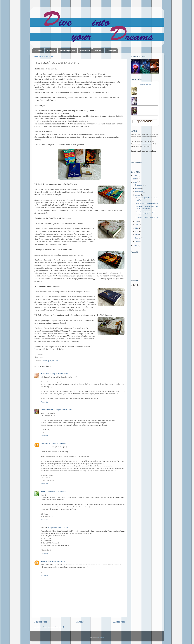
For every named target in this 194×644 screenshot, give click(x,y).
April (137, 231)
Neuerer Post (41, 622)
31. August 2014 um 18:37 (63, 410)
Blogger (101, 637)
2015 (135, 179)
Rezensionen (85, 50)
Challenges (111, 50)
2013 (135, 246)
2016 (135, 176)
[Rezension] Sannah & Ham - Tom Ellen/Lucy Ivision (147, 208)
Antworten (45, 402)
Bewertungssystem (67, 50)
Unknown (45, 443)
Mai (137, 228)
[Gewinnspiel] (46, 361)
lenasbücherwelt (47, 410)
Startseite (39, 50)
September (139, 192)
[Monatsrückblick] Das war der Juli (147, 217)
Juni (137, 225)
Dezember (139, 185)
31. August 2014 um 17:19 (59, 374)
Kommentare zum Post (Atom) (53, 627)
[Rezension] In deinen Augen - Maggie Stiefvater (145, 213)
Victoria (44, 561)
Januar (138, 241)
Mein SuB (98, 50)
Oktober (138, 188)
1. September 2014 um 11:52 (56, 491)
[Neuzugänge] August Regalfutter (146, 203)
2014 (135, 182)
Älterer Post (119, 622)
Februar (138, 238)
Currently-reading (145, 85)
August (138, 195)
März (137, 235)
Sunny (43, 491)
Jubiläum (55, 361)
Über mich (51, 50)
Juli (137, 221)
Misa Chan (45, 374)
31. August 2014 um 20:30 (58, 443)
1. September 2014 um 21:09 (58, 528)
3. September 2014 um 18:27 (58, 561)
